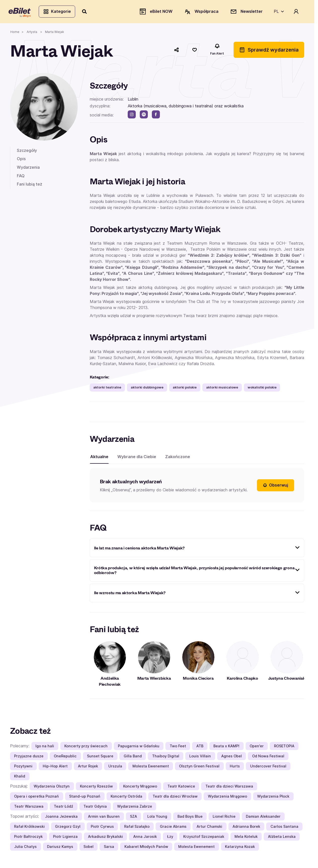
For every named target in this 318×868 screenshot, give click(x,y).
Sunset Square (100, 757)
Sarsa (109, 848)
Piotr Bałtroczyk (28, 838)
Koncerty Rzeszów (96, 787)
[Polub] (195, 51)
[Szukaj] (86, 12)
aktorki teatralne (107, 389)
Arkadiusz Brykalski (105, 838)
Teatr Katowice (181, 787)
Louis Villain (200, 757)
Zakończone (178, 458)
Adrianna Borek (246, 828)
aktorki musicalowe (222, 389)
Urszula (115, 767)
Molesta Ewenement (151, 767)
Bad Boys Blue (190, 818)
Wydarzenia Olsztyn (52, 787)
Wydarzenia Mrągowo (228, 797)
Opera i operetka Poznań (36, 797)
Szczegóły (27, 152)
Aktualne (99, 458)
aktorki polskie (185, 389)
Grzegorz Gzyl (68, 828)
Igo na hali (45, 747)
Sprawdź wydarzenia (269, 51)
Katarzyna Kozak (240, 848)
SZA (133, 818)
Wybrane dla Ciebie (137, 458)
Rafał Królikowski (29, 828)
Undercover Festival (268, 767)
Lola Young (157, 818)
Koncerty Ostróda (126, 797)
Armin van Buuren (104, 818)
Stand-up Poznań (85, 797)
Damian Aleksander (263, 818)
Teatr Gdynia (95, 808)
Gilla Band (133, 757)
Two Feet (178, 747)
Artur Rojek (88, 767)
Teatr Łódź (63, 808)
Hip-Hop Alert (55, 767)
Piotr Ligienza (65, 838)
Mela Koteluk (246, 838)
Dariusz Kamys (60, 848)
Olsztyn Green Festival (199, 767)
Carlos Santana (284, 828)
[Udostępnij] (176, 51)
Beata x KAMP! (226, 747)
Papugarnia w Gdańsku (139, 747)
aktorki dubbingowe (147, 389)
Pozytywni (23, 767)
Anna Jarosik (145, 838)
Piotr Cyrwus (102, 828)
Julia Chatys (25, 848)
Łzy (170, 838)
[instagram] (132, 116)
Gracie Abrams (173, 828)
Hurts (235, 767)
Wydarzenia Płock (273, 797)
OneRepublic (65, 757)
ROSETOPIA (284, 747)
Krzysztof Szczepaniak (204, 838)
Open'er (257, 747)
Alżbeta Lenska (282, 838)
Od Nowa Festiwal (268, 757)
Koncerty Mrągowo (140, 787)
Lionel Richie (224, 818)
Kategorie (58, 12)
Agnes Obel (232, 757)
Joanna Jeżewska (61, 818)
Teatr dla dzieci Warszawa (229, 787)
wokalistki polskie (262, 389)
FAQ (21, 177)
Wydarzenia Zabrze (135, 808)
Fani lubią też (30, 186)
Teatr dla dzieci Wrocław (175, 797)
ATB (200, 747)
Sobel (88, 848)
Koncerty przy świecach (86, 747)
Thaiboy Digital (166, 757)
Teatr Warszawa (29, 808)
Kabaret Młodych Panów (146, 848)
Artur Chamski (209, 828)
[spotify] (144, 116)
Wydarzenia (28, 168)
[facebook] (156, 116)
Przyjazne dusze (29, 757)
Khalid (20, 777)
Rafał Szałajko (137, 828)
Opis (21, 160)
